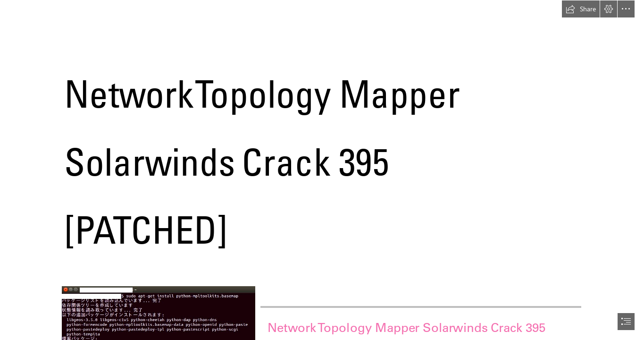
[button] (581, 9)
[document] (322, 170)
